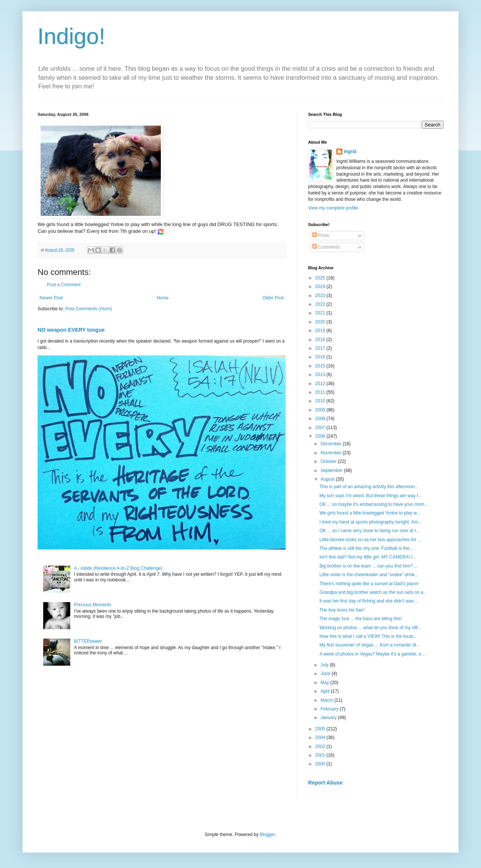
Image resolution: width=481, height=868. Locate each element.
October (329, 461)
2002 (321, 747)
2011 (321, 392)
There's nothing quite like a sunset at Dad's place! (370, 584)
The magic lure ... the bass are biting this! (361, 619)
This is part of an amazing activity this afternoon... (369, 487)
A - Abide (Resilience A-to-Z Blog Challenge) (118, 568)
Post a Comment (64, 285)
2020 (321, 322)
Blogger (267, 835)
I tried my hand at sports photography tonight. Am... (371, 522)
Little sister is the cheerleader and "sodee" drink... (369, 575)
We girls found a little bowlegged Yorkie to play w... (370, 513)
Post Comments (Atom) (88, 309)
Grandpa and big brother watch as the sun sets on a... (373, 592)
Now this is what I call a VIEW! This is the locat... (368, 636)
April (326, 691)
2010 (321, 401)
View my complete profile (333, 208)
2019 (321, 331)
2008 (321, 419)
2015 (321, 366)
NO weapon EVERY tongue (71, 330)
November (332, 453)
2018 (321, 340)
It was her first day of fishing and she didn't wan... (369, 601)
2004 (321, 737)
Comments (326, 247)
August (328, 479)
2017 (321, 348)
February (330, 709)
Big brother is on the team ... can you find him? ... (368, 566)
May (325, 683)
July (325, 665)
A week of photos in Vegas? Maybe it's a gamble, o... (372, 654)
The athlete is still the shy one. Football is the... (366, 548)
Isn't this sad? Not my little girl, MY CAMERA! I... (368, 557)
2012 (321, 384)
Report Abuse (325, 783)
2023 (321, 296)
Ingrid (350, 152)
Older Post (273, 298)
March (327, 700)
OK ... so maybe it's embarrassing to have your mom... (374, 504)
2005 (321, 729)
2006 (321, 436)
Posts (321, 235)
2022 (321, 304)
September (332, 470)
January (329, 718)
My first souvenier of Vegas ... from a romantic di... (370, 645)
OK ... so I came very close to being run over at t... (370, 531)
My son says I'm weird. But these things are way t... (371, 496)
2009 (321, 410)
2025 (321, 278)
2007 (321, 428)
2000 (321, 764)
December (332, 444)
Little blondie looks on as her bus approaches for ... (371, 540)
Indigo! (71, 36)
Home (163, 298)
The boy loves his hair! (343, 610)
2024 (321, 287)
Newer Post (51, 298)
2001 (321, 755)
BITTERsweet (88, 641)
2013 (321, 375)
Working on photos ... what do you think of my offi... (371, 628)
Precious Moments (93, 605)
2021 (321, 313)
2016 (321, 357)
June (326, 674)
